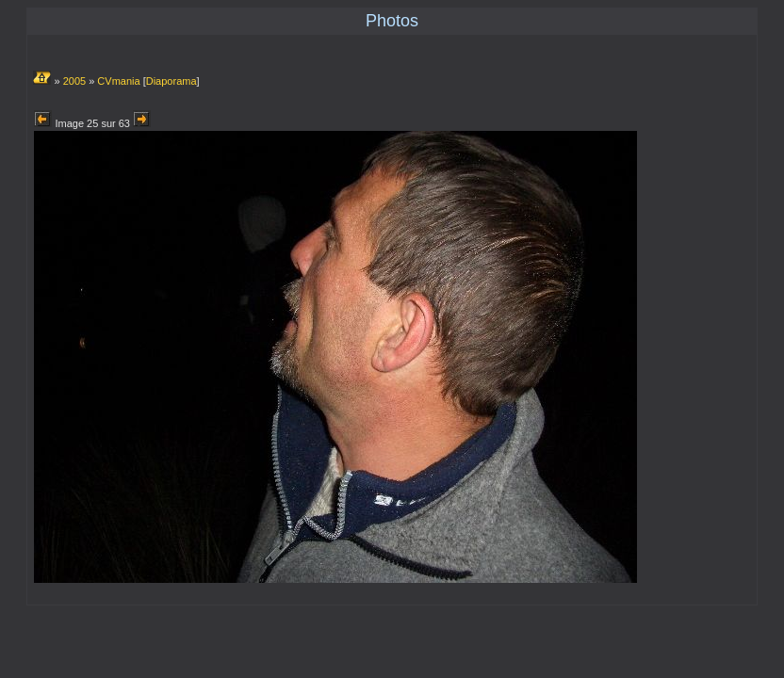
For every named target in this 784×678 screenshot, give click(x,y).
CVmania (118, 81)
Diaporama (171, 81)
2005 (74, 81)
